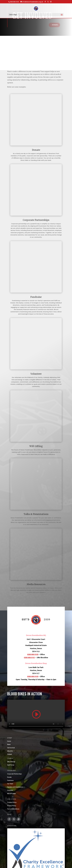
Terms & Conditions (13, 809)
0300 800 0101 (29, 658)
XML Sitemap (11, 762)
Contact (10, 754)
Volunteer (10, 790)
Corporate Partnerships (14, 774)
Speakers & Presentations (15, 787)
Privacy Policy (12, 806)
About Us (10, 751)
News (9, 744)
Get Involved (11, 748)
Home (9, 741)
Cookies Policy (12, 802)
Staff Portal (11, 765)
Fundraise (10, 780)
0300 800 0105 (33, 654)
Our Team (10, 784)
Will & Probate (11, 794)
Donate (55, 25)
